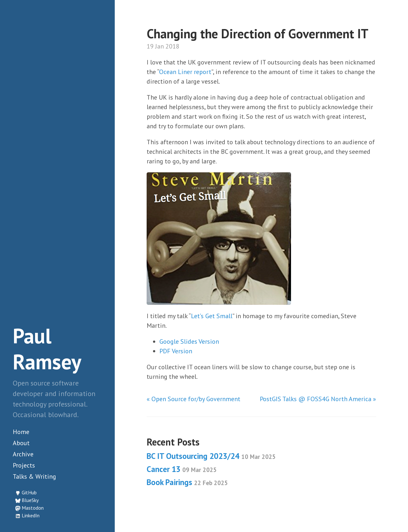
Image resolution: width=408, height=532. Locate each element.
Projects (24, 465)
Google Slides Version (189, 341)
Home (21, 432)
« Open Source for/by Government (193, 399)
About (21, 443)
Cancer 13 (182, 469)
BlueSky (30, 500)
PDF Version (176, 351)
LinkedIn (31, 515)
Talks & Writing (34, 476)
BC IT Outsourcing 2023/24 (211, 456)
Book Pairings (187, 482)
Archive (23, 454)
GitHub (29, 492)
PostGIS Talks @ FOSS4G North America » (318, 399)
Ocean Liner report (185, 72)
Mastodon (33, 508)
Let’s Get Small (212, 316)
